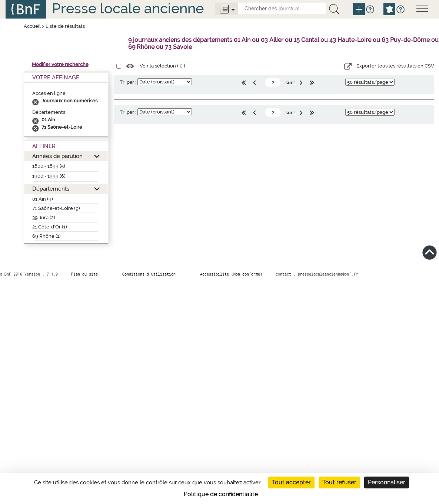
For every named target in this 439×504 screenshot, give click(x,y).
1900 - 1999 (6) (49, 176)
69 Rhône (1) (46, 236)
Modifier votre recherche (60, 64)
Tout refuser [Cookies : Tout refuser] (339, 482)
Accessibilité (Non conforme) (231, 274)
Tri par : (128, 82)
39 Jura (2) (44, 218)
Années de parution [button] (57, 156)
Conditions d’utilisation (149, 274)
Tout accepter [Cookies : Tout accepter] (291, 482)
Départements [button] (51, 189)
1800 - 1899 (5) (49, 166)
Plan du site (84, 274)
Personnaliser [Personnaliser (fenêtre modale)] (387, 482)
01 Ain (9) (43, 199)
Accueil (32, 26)
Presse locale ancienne (128, 8)
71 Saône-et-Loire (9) (56, 208)
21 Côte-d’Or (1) (50, 227)
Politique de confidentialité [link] (221, 494)
